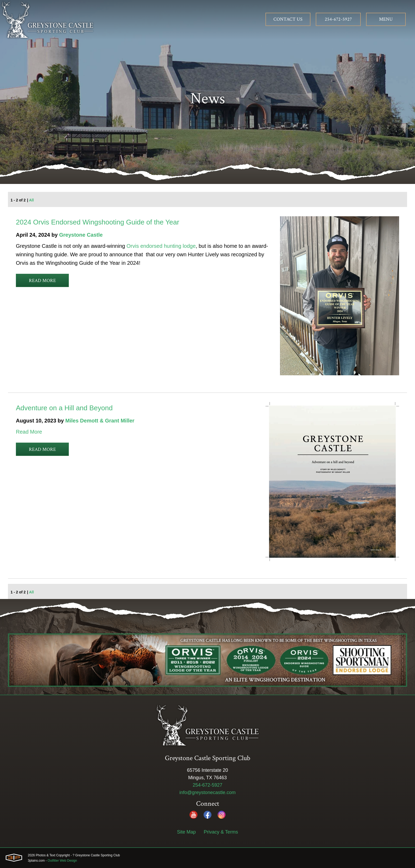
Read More (42, 281)
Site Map (186, 832)
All (31, 200)
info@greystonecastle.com (207, 792)
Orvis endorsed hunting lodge (161, 246)
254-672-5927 (338, 19)
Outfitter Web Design (62, 861)
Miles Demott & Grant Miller (100, 421)
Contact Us (288, 19)
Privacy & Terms (221, 832)
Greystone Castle (81, 235)
